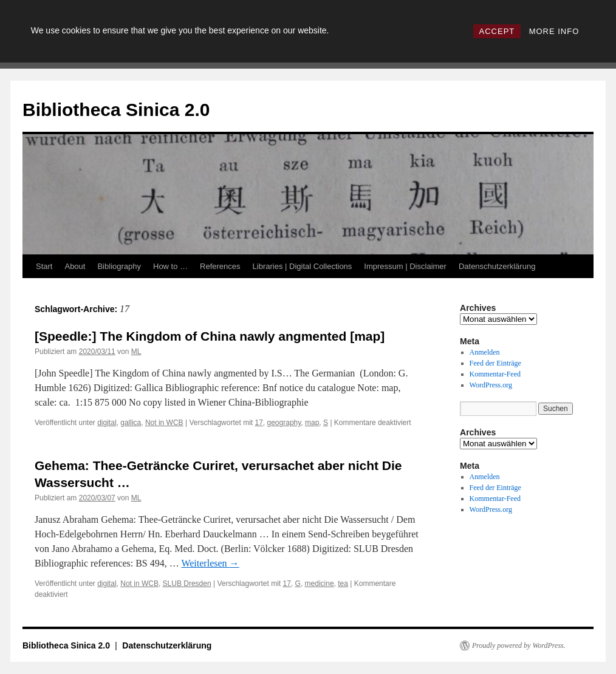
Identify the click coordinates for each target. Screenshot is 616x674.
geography (284, 423)
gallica (131, 423)
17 (258, 423)
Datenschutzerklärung (497, 266)
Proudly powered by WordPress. (519, 645)
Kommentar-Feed (495, 374)
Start (44, 266)
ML (136, 352)
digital (107, 423)
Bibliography (119, 266)
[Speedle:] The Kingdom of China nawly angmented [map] (210, 336)
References (220, 266)
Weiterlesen (210, 563)
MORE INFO (554, 31)
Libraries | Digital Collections (303, 266)
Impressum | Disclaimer (405, 266)
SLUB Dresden (187, 584)
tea (343, 584)
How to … (170, 266)
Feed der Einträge (495, 363)
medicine (320, 584)
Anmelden (485, 352)
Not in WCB (164, 423)
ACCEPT (497, 31)
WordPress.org (491, 385)
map (312, 423)
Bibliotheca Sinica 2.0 (116, 110)
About (75, 266)
